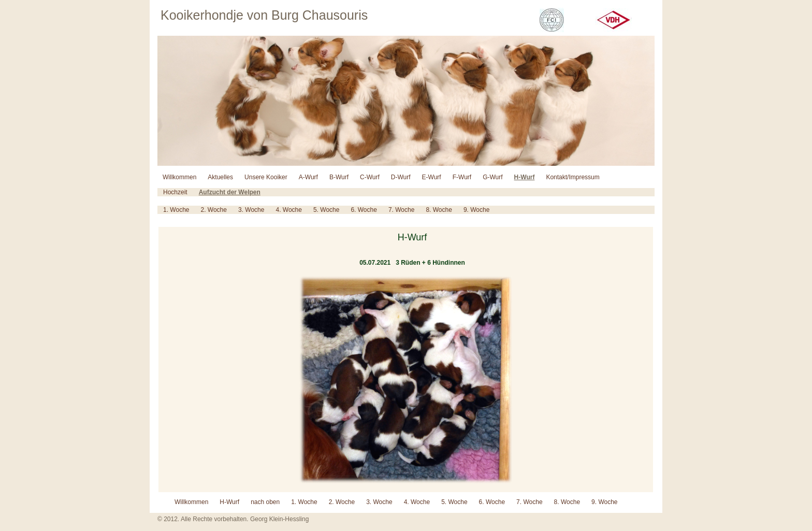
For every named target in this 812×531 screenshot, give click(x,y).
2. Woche (213, 210)
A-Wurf (308, 177)
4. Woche (288, 210)
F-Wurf (462, 177)
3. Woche (251, 210)
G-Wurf (492, 177)
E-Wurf (432, 177)
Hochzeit (175, 192)
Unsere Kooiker (266, 177)
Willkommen (179, 177)
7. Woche (401, 210)
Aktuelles (220, 177)
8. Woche (439, 210)
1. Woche (176, 210)
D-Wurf (401, 177)
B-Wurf (339, 177)
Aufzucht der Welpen (230, 192)
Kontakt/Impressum (572, 177)
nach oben (265, 502)
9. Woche (476, 210)
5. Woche (326, 210)
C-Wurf (370, 177)
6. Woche (364, 210)
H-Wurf (525, 177)
